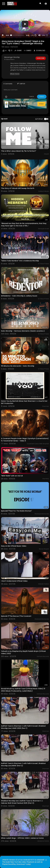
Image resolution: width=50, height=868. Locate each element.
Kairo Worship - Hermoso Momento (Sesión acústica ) (23, 331)
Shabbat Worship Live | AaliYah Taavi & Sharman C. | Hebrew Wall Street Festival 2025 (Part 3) (22, 802)
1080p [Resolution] (43, 35)
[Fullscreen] (47, 35)
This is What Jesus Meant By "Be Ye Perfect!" (19, 151)
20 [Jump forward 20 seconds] (36, 35)
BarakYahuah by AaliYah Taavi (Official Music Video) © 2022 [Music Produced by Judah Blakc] (23, 690)
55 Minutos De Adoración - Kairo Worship (18, 366)
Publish (42, 97)
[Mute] (39, 35)
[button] (46, 4)
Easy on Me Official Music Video (14, 546)
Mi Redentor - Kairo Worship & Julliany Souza (19, 296)
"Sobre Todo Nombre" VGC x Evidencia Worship (20, 261)
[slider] (18, 35)
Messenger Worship (12, 57)
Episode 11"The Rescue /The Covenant (16, 616)
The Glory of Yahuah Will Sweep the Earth (18, 188)
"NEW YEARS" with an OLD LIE (12, 476)
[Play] (3, 35)
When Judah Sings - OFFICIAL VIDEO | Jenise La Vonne (22, 838)
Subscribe (41, 58)
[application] (25, 24)
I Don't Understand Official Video (14, 581)
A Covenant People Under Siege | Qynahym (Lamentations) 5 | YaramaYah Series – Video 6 (25, 440)
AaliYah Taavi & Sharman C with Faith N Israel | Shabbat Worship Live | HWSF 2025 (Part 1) (23, 727)
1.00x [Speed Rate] (32, 35)
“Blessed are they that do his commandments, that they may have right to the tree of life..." (24, 225)
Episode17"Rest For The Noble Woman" (16, 511)
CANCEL (32, 97)
